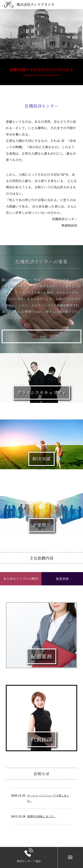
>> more (41, 336)
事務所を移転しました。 (42, 816)
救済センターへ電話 (29, 861)
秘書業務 (62, 579)
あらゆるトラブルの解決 (21, 578)
